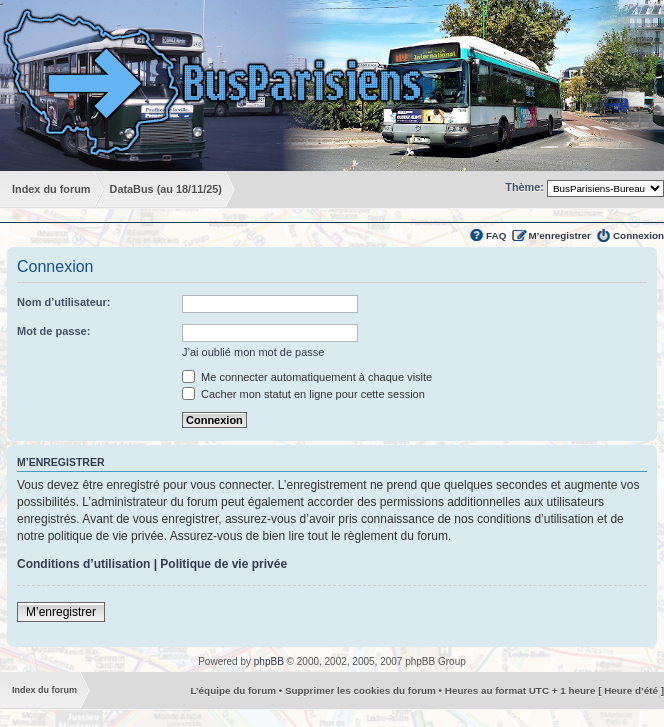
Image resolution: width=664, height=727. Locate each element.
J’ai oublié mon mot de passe (253, 352)
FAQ (496, 235)
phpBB (269, 661)
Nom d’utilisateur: (64, 302)
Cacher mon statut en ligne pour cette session (303, 394)
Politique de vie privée (223, 564)
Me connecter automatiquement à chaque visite (307, 377)
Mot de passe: (53, 331)
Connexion (638, 235)
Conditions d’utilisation (83, 564)
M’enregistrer (559, 235)
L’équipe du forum (233, 690)
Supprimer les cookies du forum (360, 690)
